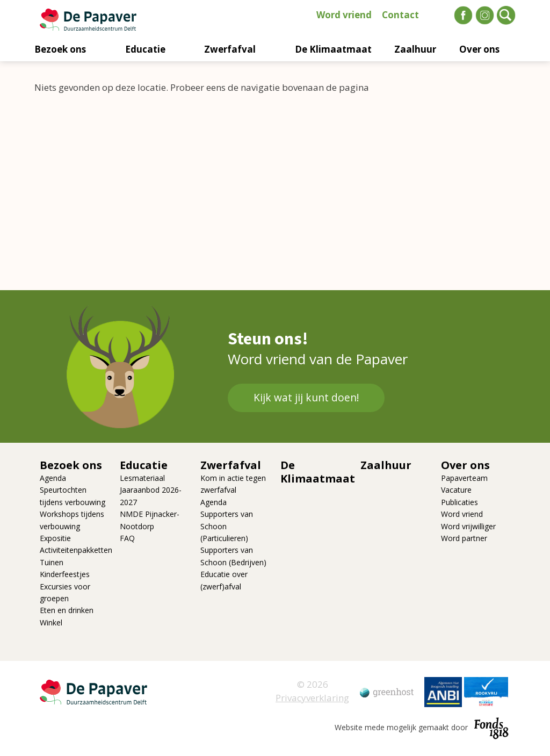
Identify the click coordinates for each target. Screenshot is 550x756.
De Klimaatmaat (333, 49)
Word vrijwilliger (468, 526)
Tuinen (52, 562)
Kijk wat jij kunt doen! (306, 398)
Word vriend (344, 15)
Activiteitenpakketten (76, 550)
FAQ (127, 538)
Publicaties (459, 502)
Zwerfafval (230, 49)
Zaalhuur (415, 49)
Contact (400, 15)
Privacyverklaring (312, 698)
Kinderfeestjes (65, 574)
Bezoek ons (60, 49)
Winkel (51, 622)
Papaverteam (464, 478)
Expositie (55, 538)
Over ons (479, 49)
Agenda (53, 478)
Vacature (456, 490)
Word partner (464, 538)
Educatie (145, 49)
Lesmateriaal (142, 478)
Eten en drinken (67, 610)
